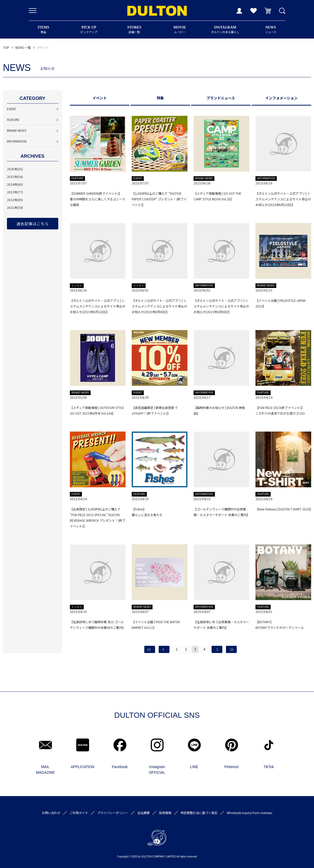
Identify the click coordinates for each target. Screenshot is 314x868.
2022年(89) (15, 200)
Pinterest (231, 767)
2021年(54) (15, 207)
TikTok (269, 767)
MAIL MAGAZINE (45, 770)
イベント (100, 98)
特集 (160, 98)
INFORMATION (17, 141)
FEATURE (13, 120)
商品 (44, 30)
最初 (150, 649)
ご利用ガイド (79, 813)
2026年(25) (15, 169)
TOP (6, 47)
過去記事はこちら (33, 224)
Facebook (120, 767)
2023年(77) (15, 192)
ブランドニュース (221, 98)
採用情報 (165, 813)
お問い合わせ (51, 813)
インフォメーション (281, 98)
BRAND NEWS (17, 130)
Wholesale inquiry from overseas (249, 813)
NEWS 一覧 (23, 47)
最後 (231, 649)
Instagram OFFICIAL (157, 770)
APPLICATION (83, 767)
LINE (194, 767)
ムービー (180, 30)
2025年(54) (15, 177)
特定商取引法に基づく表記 (199, 813)
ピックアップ (89, 30)
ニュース (271, 30)
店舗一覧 (134, 30)
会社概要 (144, 813)
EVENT (12, 109)
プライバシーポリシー (113, 813)
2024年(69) (15, 184)
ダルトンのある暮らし (225, 30)
